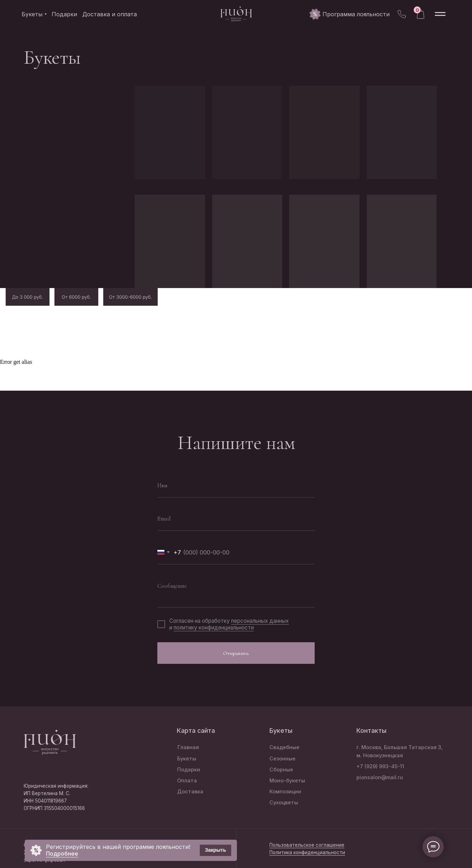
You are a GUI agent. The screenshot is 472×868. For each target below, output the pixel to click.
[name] (236, 486)
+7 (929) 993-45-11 (380, 766)
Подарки (189, 769)
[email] (236, 519)
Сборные (281, 769)
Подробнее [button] (62, 853)
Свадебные (284, 747)
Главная (188, 747)
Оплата (187, 780)
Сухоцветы (284, 802)
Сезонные (282, 758)
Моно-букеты (287, 780)
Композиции (285, 791)
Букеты (187, 758)
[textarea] (236, 591)
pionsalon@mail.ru (380, 777)
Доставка (190, 791)
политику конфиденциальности (214, 628)
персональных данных (260, 621)
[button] (356, 14)
